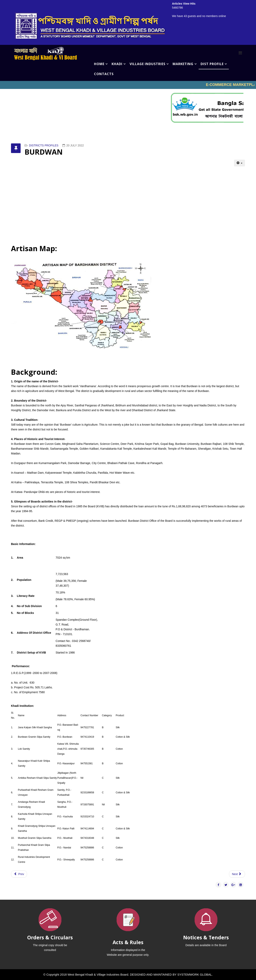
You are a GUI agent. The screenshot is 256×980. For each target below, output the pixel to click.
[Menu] (240, 53)
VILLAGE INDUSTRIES (147, 64)
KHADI (117, 64)
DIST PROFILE (212, 64)
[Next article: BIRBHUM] (237, 874)
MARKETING (183, 64)
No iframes (128, 85)
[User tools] (239, 163)
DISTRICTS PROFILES (44, 145)
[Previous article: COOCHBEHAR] (19, 874)
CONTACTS (104, 74)
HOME (99, 64)
